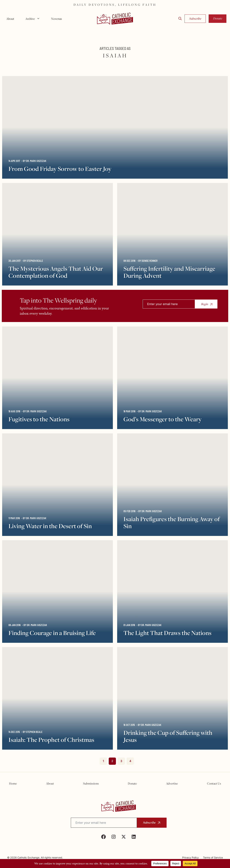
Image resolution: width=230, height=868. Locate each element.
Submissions (91, 783)
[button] (180, 19)
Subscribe (195, 19)
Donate (218, 18)
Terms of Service (213, 857)
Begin (204, 304)
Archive (34, 19)
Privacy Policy (190, 857)
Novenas (57, 19)
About (10, 19)
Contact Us (214, 783)
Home (13, 783)
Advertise (172, 783)
